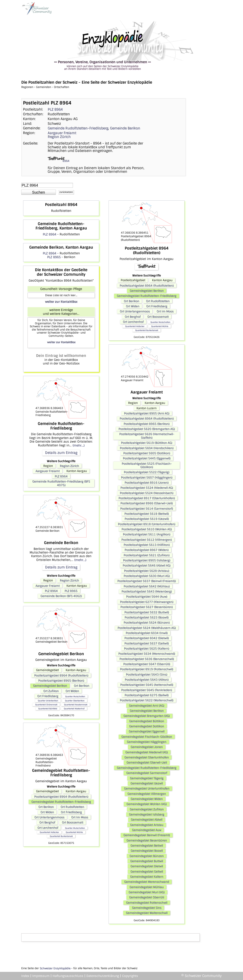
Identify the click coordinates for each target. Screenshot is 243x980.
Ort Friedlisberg (48, 696)
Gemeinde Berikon (125, 128)
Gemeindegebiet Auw (147, 830)
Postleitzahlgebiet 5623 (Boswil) (147, 617)
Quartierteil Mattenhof (74, 709)
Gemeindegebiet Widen (147, 799)
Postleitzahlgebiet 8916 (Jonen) (147, 483)
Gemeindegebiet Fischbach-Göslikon (147, 737)
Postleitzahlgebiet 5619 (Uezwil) (147, 519)
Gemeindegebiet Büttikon (147, 721)
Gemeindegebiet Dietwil (147, 866)
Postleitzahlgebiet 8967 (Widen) (147, 550)
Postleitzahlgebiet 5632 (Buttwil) (147, 612)
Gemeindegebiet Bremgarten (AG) (147, 716)
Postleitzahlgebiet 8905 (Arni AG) (147, 413)
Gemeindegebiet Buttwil (147, 861)
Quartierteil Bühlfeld (48, 709)
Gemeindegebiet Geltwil (147, 872)
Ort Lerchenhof (48, 828)
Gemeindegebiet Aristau (147, 825)
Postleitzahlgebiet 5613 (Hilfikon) (147, 545)
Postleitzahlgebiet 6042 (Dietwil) (147, 638)
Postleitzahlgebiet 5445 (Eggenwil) (147, 458)
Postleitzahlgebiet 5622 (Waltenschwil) (147, 700)
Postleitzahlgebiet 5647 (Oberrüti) (147, 664)
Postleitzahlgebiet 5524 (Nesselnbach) (147, 493)
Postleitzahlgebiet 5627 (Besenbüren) (147, 607)
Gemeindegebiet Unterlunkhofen (147, 788)
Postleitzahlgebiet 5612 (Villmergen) (147, 540)
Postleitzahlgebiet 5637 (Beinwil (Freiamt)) (147, 581)
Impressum (41, 976)
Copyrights (130, 976)
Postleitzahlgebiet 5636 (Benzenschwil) (147, 659)
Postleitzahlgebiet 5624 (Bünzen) (147, 623)
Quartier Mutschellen (75, 696)
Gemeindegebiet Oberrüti (147, 897)
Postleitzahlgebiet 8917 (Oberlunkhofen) (147, 498)
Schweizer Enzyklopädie (55, 968)
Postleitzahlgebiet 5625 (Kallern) (147, 649)
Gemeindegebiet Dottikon (147, 726)
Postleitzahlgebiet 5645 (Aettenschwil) (147, 685)
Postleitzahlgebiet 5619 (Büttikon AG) (147, 443)
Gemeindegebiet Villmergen (147, 794)
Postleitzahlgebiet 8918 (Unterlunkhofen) (147, 524)
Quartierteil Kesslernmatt (76, 705)
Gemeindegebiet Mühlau (147, 887)
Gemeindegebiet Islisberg (147, 814)
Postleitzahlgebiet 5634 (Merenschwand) (147, 654)
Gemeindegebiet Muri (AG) (147, 892)
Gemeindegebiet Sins (147, 908)
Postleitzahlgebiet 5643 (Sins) (147, 675)
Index (25, 976)
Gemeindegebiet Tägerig (147, 778)
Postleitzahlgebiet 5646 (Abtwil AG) (147, 565)
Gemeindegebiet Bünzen (147, 856)
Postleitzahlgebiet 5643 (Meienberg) (147, 591)
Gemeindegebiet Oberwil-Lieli (147, 762)
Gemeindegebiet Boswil (147, 851)
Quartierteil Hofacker (49, 832)
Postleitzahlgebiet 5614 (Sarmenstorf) (147, 509)
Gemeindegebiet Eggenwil (147, 731)
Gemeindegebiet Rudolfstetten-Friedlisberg (61, 802)
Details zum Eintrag (61, 453)
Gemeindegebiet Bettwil (147, 846)
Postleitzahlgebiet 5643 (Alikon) (147, 680)
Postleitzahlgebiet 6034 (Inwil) (147, 633)
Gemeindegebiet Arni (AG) (147, 706)
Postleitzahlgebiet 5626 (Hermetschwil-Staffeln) (147, 436)
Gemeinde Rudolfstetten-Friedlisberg (78, 128)
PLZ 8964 (55, 109)
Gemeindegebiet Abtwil (147, 820)
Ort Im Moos (80, 817)
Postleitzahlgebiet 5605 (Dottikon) (147, 453)
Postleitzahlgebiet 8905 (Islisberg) (147, 560)
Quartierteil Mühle (74, 832)
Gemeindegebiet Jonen (147, 747)
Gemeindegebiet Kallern (147, 877)
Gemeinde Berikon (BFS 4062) (61, 596)
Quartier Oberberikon (75, 701)
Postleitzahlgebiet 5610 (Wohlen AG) (147, 529)
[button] (39, 192)
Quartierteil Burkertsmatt (61, 836)
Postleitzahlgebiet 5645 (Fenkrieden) (147, 690)
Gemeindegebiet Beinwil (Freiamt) (147, 835)
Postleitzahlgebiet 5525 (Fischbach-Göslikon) (147, 465)
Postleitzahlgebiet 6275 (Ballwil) (147, 695)
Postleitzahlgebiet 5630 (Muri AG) (147, 576)
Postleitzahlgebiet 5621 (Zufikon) (147, 555)
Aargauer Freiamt (62, 133)
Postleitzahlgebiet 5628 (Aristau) (147, 571)
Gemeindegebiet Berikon (50, 686)
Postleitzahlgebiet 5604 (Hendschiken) (147, 448)
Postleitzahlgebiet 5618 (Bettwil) (147, 514)
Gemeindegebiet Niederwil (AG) (147, 752)
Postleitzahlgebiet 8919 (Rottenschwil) (147, 669)
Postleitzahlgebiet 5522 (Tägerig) (147, 472)
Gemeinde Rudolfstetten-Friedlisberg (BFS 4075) (61, 483)
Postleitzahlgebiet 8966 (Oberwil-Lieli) (147, 503)
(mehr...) (79, 445)
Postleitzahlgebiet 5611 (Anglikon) (147, 534)
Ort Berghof (47, 822)
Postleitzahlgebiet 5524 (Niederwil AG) (147, 488)
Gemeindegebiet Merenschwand (147, 882)
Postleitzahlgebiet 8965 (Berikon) (61, 681)
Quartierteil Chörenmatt (46, 705)
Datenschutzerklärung (103, 976)
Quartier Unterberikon (48, 701)
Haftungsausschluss (68, 976)
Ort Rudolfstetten (72, 807)
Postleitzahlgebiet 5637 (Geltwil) (147, 643)
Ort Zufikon (51, 691)
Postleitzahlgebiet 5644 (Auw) (147, 597)
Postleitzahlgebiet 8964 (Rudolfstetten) (61, 675)
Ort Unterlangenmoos (49, 817)
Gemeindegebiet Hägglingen (147, 742)
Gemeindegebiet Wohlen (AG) (147, 804)
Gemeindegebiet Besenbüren (147, 840)
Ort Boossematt (73, 822)
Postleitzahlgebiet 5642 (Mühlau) (147, 586)
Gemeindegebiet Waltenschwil (147, 913)
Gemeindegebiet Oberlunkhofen (147, 757)
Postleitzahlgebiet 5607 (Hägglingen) (147, 477)
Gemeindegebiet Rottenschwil (147, 903)
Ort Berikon (82, 686)
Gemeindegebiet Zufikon (147, 809)
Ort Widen (72, 691)
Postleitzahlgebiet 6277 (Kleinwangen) (147, 602)
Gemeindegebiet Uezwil (147, 783)
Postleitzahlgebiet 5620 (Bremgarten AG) (147, 429)
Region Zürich (59, 137)
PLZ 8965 (54, 257)
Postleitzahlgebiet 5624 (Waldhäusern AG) (147, 628)
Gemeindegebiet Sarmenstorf (147, 773)
